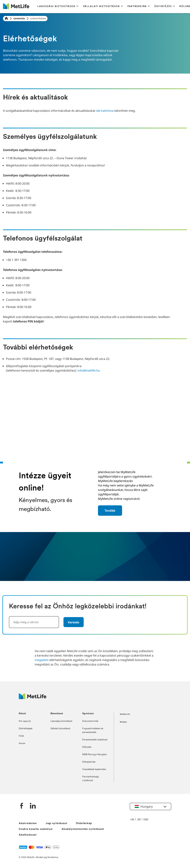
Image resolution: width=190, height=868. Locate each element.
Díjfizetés (87, 747)
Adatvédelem (28, 823)
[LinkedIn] (33, 806)
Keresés (74, 622)
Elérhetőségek (26, 729)
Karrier (22, 743)
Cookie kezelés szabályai (36, 829)
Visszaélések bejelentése (94, 769)
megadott (42, 660)
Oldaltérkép (84, 823)
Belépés (123, 722)
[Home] (6, 19)
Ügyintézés (19, 19)
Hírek (21, 736)
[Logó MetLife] (33, 698)
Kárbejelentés (89, 762)
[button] (58, 6)
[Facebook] (22, 806)
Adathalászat (28, 835)
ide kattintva (105, 111)
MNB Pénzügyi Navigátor (95, 755)
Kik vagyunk (25, 721)
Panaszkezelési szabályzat (95, 740)
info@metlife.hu (89, 370)
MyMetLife (125, 714)
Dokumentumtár (90, 721)
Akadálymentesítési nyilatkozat (83, 829)
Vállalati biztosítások (60, 729)
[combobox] (34, 622)
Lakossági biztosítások (61, 721)
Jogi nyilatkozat (56, 823)
